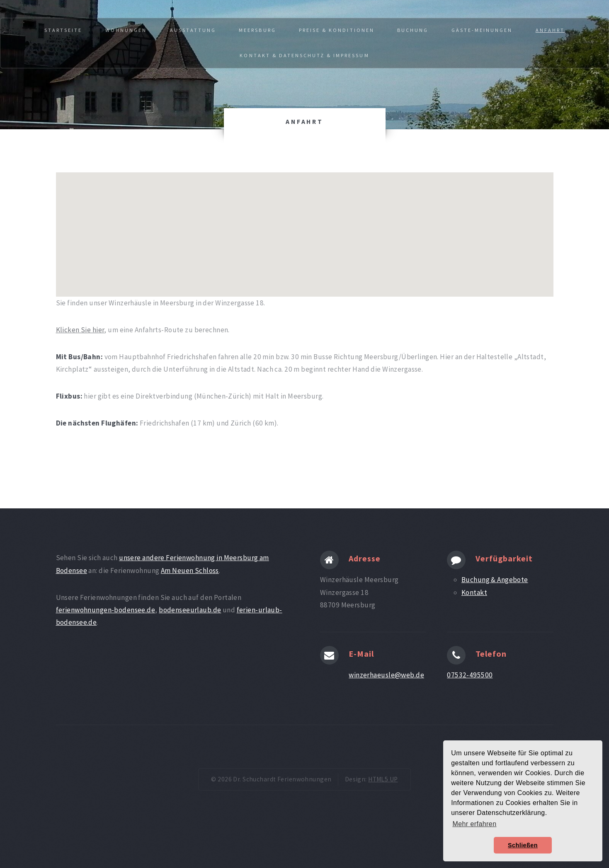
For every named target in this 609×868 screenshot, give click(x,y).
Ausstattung (193, 30)
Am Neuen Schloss (190, 571)
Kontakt (474, 592)
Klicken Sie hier (80, 330)
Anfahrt (550, 30)
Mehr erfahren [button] (474, 824)
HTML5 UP (383, 779)
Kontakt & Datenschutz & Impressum (304, 55)
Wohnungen (126, 30)
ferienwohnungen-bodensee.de (106, 610)
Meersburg (257, 30)
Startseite (63, 30)
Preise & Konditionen (337, 30)
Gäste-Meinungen (482, 30)
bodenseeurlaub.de (190, 610)
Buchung (413, 30)
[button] (305, 227)
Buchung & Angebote (495, 580)
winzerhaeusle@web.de (386, 675)
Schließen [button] (523, 845)
